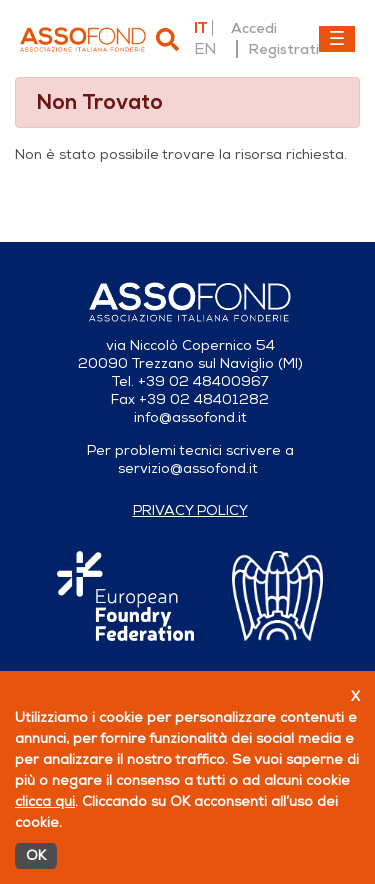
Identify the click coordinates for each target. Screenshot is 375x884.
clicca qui (45, 801)
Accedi (254, 28)
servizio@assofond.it (188, 468)
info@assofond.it (190, 417)
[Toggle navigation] (337, 39)
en (205, 49)
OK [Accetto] (36, 855)
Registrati (283, 49)
